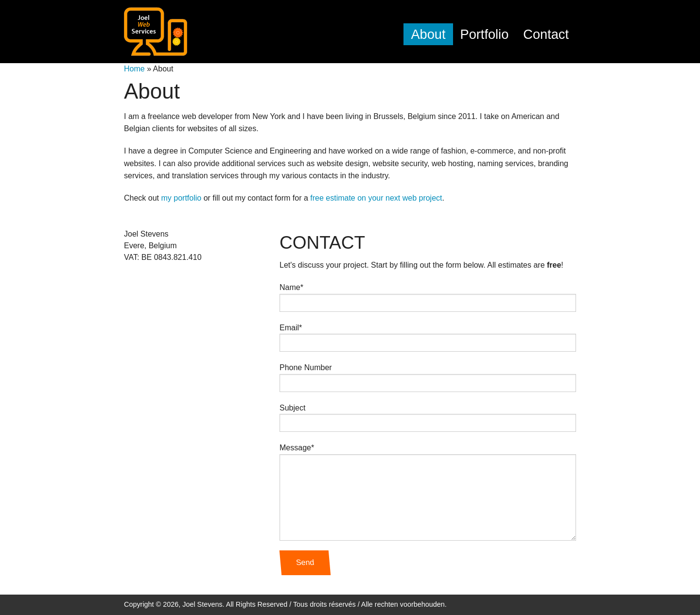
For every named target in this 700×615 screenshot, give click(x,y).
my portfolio (181, 198)
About (428, 34)
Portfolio (485, 34)
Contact (546, 34)
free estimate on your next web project (376, 198)
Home (134, 69)
